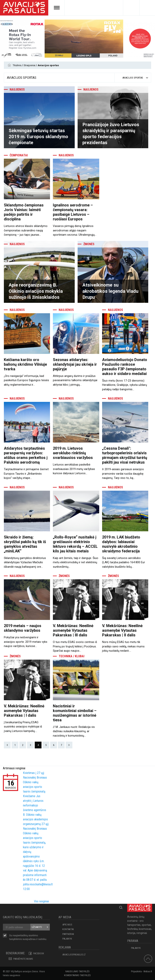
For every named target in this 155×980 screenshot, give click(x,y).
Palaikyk (67, 939)
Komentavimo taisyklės (77, 975)
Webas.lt (148, 971)
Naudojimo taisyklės (77, 971)
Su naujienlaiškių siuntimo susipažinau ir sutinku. (28, 938)
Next (69, 745)
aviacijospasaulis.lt (74, 955)
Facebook (39, 953)
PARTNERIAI (68, 934)
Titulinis (17, 65)
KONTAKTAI (68, 929)
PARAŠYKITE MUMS (23, 959)
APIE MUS (67, 925)
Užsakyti (37, 927)
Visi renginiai (41, 901)
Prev (7, 745)
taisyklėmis (16, 939)
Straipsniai (30, 65)
